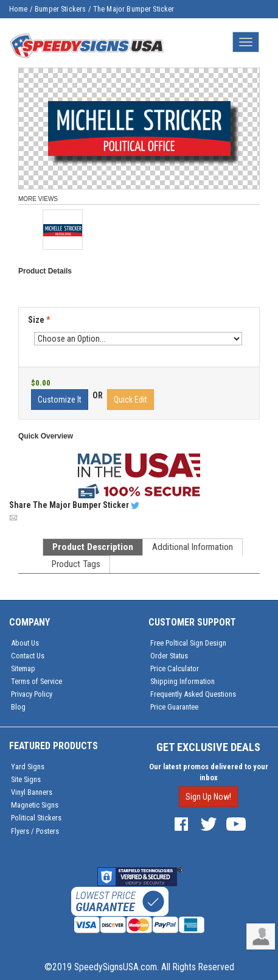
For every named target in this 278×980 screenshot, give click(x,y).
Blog (18, 707)
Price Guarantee (174, 707)
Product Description (93, 547)
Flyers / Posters (35, 831)
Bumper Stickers (60, 9)
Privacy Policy (32, 694)
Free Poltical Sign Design (188, 643)
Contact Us (28, 656)
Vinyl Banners (32, 792)
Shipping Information (182, 681)
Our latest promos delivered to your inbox (209, 772)
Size (39, 320)
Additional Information (193, 547)
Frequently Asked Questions (193, 694)
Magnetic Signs (35, 805)
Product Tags (76, 564)
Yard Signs (28, 767)
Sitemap (23, 668)
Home (19, 9)
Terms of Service (36, 681)
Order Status (169, 656)
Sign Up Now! (208, 797)
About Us (25, 643)
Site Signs (26, 779)
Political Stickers (36, 818)
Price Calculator (175, 668)
